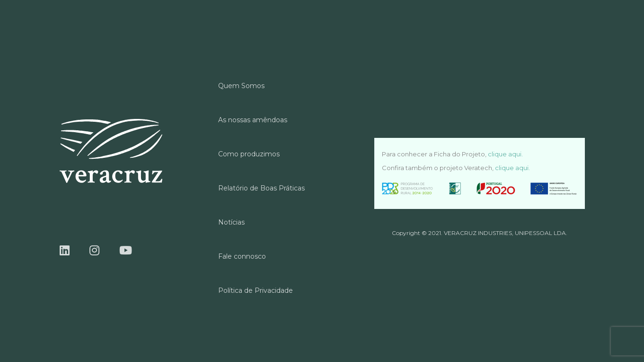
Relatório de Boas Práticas (261, 188)
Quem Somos (241, 86)
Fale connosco (242, 256)
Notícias (231, 222)
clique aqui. (505, 154)
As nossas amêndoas (253, 120)
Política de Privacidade (256, 290)
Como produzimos (249, 154)
